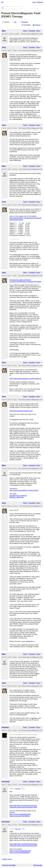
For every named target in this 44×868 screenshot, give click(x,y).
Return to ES (7, 859)
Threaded (24, 22)
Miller (4, 31)
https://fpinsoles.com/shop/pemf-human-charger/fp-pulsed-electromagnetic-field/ (23, 806)
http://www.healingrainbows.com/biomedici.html (26, 379)
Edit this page (38, 865)
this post (18, 789)
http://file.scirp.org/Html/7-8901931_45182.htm (18, 496)
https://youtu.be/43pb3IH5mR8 (20, 814)
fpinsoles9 (6, 781)
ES (2, 2)
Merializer (5, 727)
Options (38, 25)
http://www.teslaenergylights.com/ (21, 411)
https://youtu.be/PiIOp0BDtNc (20, 816)
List (15, 22)
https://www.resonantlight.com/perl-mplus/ (24, 490)
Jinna (4, 47)
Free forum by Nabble (9, 865)
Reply (25, 31)
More (38, 31)
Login (34, 2)
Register (40, 2)
